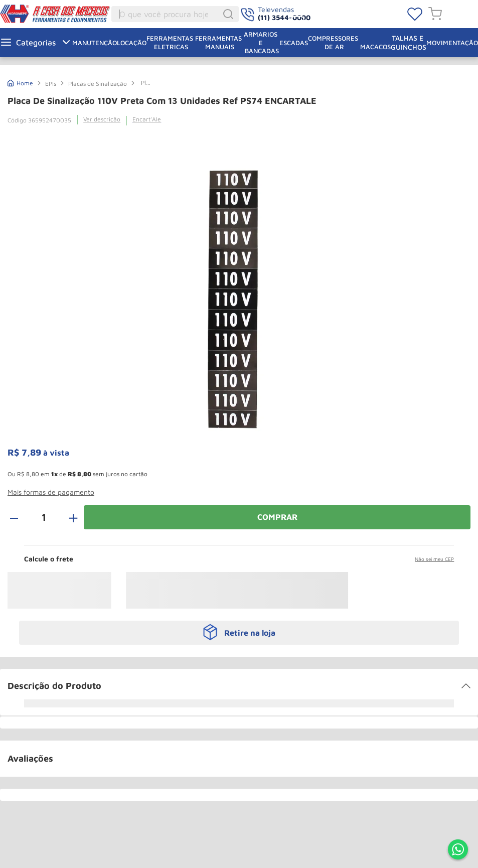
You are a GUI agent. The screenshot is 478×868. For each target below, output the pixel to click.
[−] (20, 517)
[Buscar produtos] (230, 14)
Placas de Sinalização (98, 84)
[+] (68, 517)
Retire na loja (250, 633)
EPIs (51, 84)
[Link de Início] (20, 82)
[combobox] (175, 14)
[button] (51, 496)
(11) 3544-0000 (284, 17)
